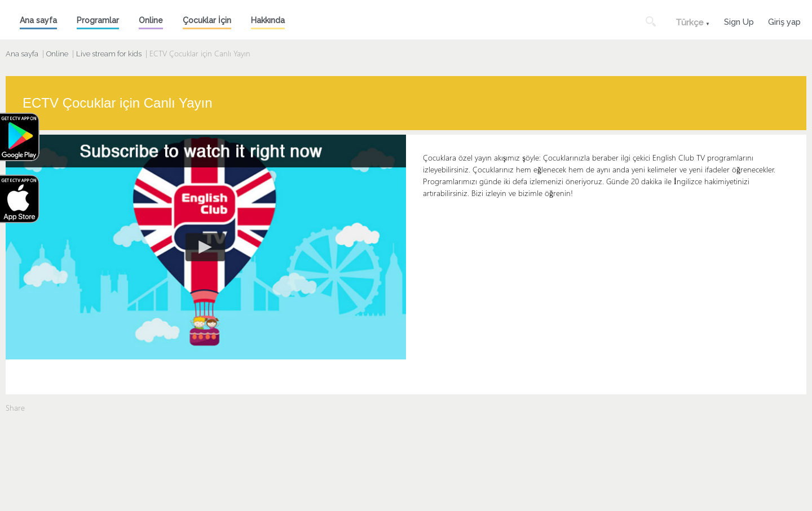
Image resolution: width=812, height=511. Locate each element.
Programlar (98, 20)
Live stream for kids (109, 54)
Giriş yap (784, 21)
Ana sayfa (38, 20)
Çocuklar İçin (207, 20)
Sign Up (739, 21)
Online (151, 20)
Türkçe (690, 23)
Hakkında (268, 20)
